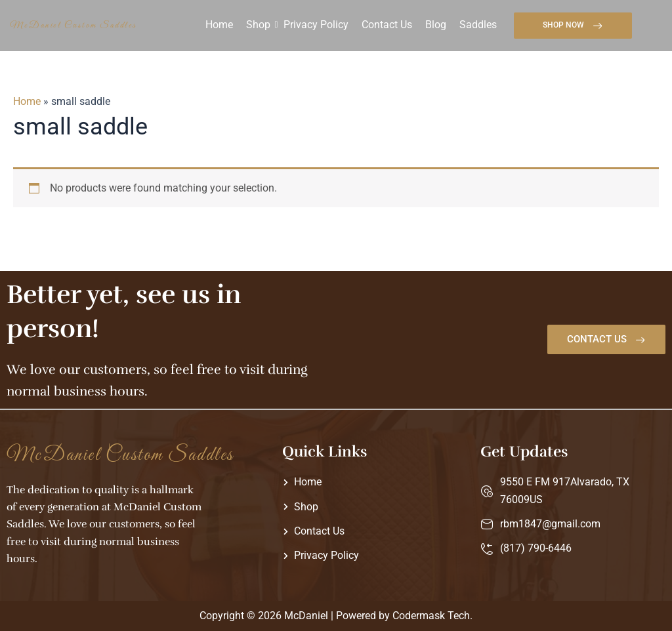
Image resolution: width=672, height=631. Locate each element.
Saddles (478, 25)
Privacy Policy (316, 25)
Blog (436, 25)
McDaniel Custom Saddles (73, 26)
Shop (258, 25)
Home (219, 25)
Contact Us (387, 25)
